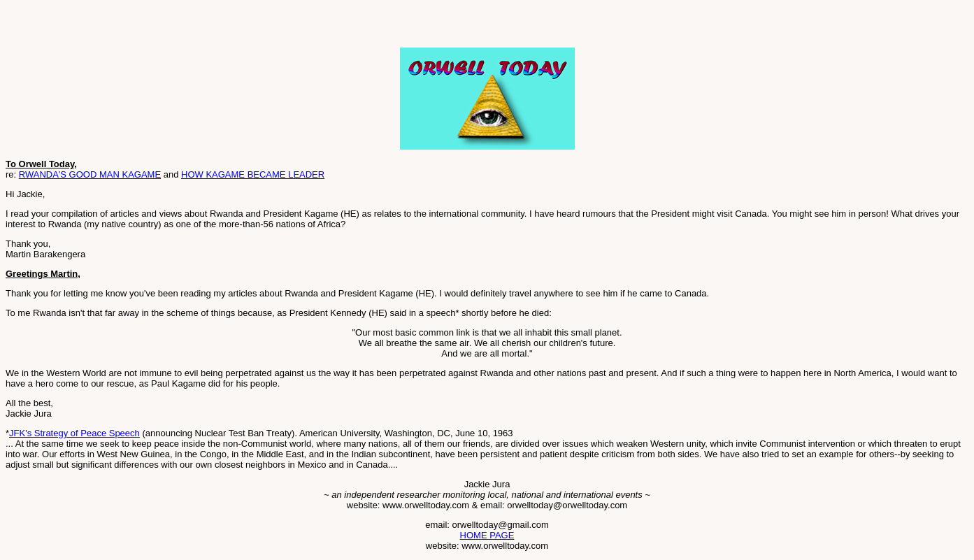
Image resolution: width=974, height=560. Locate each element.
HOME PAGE (487, 535)
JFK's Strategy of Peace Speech (74, 433)
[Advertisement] (169, 27)
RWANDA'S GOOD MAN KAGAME (90, 174)
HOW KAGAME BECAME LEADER (253, 174)
